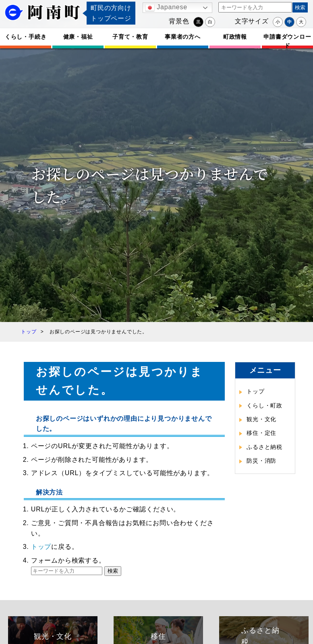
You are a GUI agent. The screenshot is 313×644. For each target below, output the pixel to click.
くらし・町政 (264, 405)
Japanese (166, 8)
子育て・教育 (130, 37)
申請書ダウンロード (287, 41)
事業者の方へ (183, 37)
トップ (41, 547)
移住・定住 (261, 433)
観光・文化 (261, 419)
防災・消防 (261, 461)
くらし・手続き (26, 37)
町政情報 (235, 37)
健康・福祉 (78, 37)
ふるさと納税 (264, 447)
